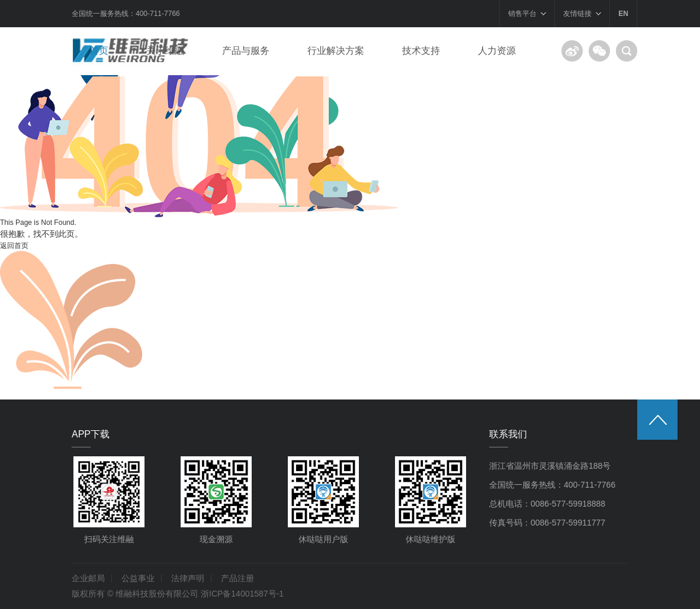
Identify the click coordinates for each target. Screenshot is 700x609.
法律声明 (188, 578)
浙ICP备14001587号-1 (242, 594)
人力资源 (497, 51)
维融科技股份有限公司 (157, 594)
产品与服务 (246, 51)
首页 (99, 51)
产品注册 (237, 578)
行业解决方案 (336, 51)
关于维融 (165, 51)
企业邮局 (88, 578)
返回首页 (14, 246)
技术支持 (421, 51)
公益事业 (138, 578)
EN (623, 14)
